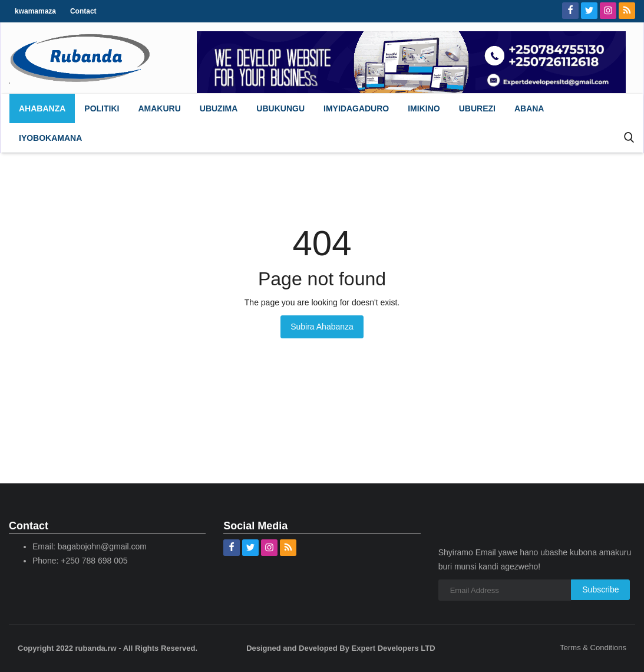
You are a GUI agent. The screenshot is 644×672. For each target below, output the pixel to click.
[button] (102, 108)
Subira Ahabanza (322, 327)
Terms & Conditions (593, 648)
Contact (83, 11)
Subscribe (600, 589)
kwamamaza (35, 11)
